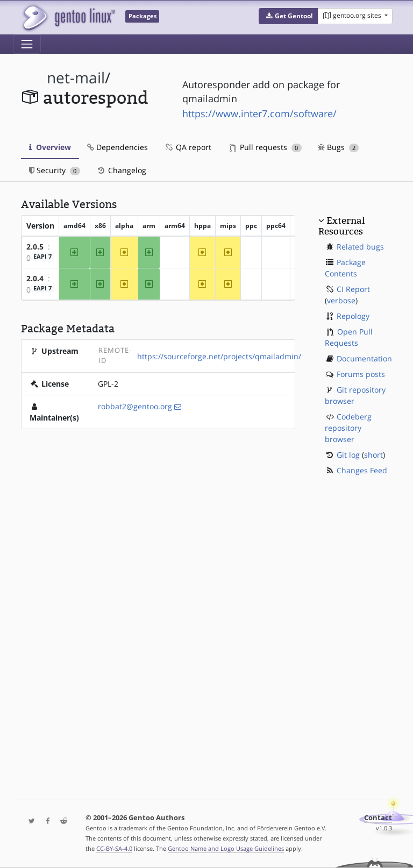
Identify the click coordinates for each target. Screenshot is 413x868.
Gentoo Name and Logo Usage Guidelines (226, 848)
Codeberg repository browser (348, 428)
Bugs (339, 147)
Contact (378, 818)
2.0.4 (35, 278)
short (373, 455)
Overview (50, 147)
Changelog (121, 170)
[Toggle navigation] (27, 44)
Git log (348, 455)
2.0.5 (35, 247)
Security (55, 170)
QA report (188, 147)
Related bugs (360, 247)
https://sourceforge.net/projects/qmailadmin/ (219, 356)
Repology (353, 316)
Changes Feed (362, 470)
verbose (341, 300)
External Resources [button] (341, 226)
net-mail (76, 78)
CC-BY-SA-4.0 (114, 848)
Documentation (364, 358)
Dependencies (118, 147)
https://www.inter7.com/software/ (259, 113)
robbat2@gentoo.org (135, 406)
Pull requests (266, 147)
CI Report (353, 289)
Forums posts (361, 374)
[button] (289, 16)
